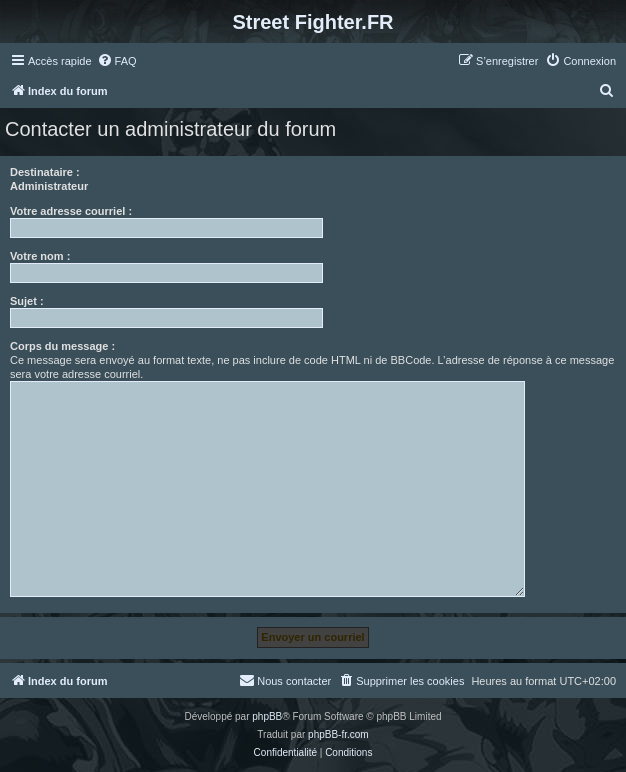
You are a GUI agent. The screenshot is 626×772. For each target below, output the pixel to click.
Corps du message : (62, 346)
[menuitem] (117, 61)
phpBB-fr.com (338, 734)
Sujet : (27, 301)
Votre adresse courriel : (71, 211)
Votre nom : (40, 256)
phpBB (267, 716)
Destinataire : (45, 172)
